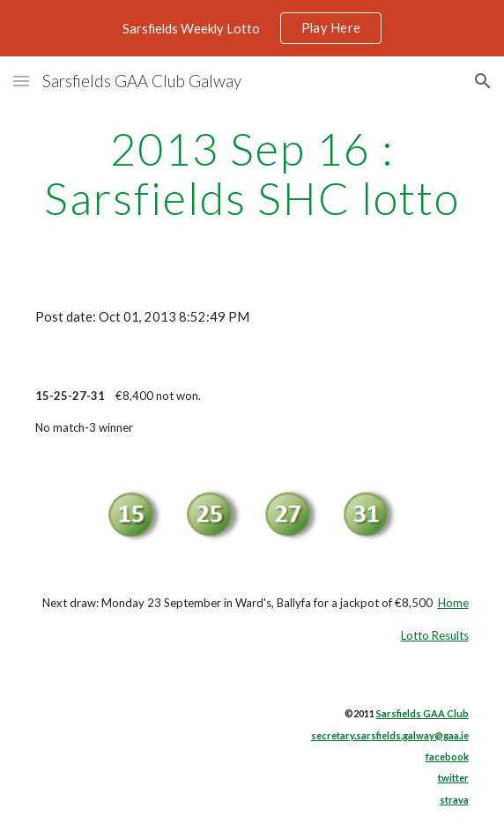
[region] (252, 28)
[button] (21, 81)
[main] (252, 173)
